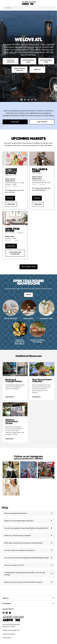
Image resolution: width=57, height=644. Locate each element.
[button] (28, 513)
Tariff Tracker (42, 122)
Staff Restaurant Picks (46, 61)
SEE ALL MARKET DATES (28, 267)
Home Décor (28, 318)
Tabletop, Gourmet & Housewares (20, 342)
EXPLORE (28, 295)
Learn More (15, 122)
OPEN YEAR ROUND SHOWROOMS (15, 253)
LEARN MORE (11, 204)
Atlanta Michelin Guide (28, 61)
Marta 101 (37, 70)
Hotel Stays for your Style (19, 70)
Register (10, 198)
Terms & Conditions (9, 634)
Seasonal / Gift (46, 318)
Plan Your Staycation (11, 61)
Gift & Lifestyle (11, 318)
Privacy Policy (7, 638)
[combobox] (28, 8)
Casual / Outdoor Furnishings (37, 341)
